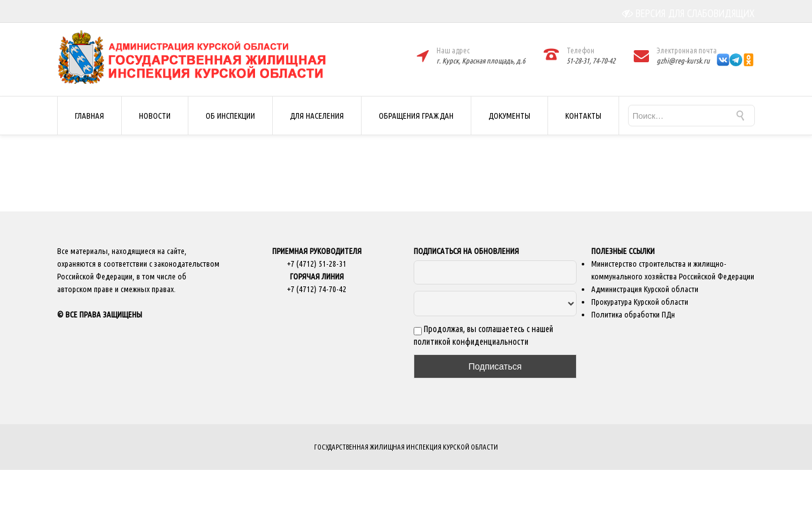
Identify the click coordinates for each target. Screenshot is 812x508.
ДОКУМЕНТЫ (509, 116)
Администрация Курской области (645, 289)
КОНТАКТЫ (583, 116)
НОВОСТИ (155, 116)
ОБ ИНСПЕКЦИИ (230, 116)
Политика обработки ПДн (633, 314)
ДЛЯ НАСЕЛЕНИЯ (317, 116)
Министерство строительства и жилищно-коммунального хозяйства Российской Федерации (673, 270)
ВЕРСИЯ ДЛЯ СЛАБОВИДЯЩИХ (689, 13)
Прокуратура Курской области (640, 302)
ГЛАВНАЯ (89, 116)
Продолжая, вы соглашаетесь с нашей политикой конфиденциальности (483, 335)
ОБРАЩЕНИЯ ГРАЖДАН (416, 116)
